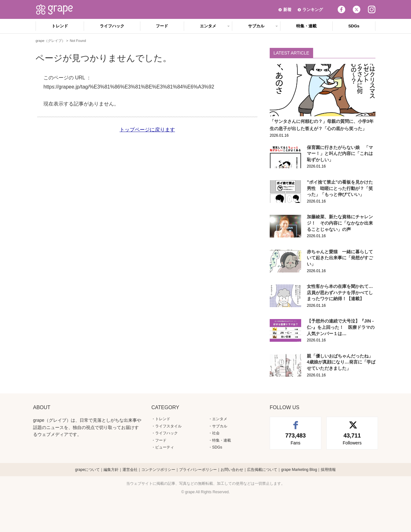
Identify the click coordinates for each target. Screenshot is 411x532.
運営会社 (130, 470)
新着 (287, 10)
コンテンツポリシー (158, 470)
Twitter (357, 9)
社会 (216, 433)
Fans (296, 438)
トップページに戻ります (147, 130)
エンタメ (208, 26)
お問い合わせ (232, 470)
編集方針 (111, 470)
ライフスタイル (168, 426)
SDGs (354, 26)
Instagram (372, 9)
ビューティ (165, 447)
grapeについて (88, 470)
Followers (352, 438)
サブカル (256, 26)
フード (162, 26)
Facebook (341, 9)
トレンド (60, 26)
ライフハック (112, 26)
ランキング (313, 10)
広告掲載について (262, 470)
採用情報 (328, 470)
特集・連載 (306, 26)
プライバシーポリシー (198, 470)
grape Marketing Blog (299, 470)
